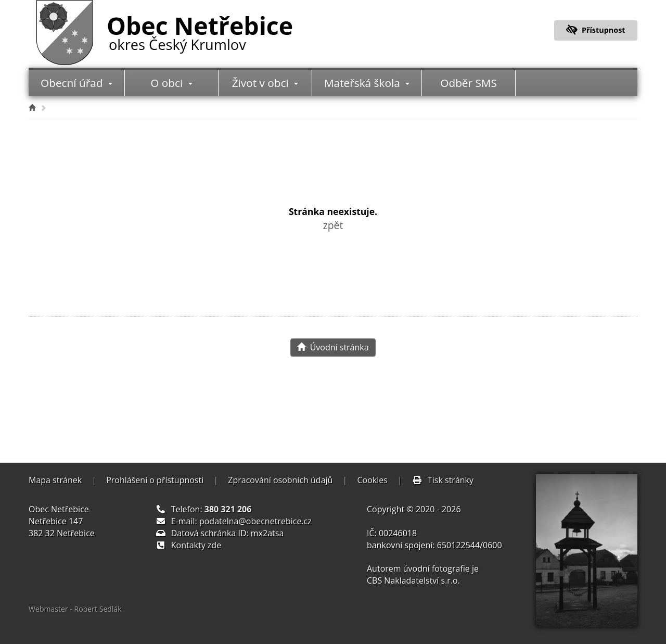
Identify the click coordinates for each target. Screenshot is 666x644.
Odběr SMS (469, 83)
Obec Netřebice (200, 31)
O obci (171, 83)
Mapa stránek (55, 480)
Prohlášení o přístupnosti (155, 480)
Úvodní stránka (333, 347)
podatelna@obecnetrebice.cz (255, 521)
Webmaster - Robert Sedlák (75, 609)
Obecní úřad (76, 83)
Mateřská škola (367, 83)
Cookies (372, 480)
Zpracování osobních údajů (280, 480)
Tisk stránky (443, 480)
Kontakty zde (196, 545)
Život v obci (265, 83)
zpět (333, 225)
